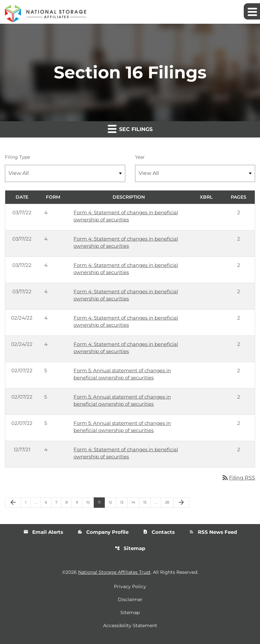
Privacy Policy (130, 586)
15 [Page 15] (147, 502)
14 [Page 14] (135, 502)
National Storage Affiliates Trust (114, 572)
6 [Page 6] (48, 502)
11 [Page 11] (101, 502)
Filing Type (17, 157)
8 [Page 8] (68, 502)
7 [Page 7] (58, 502)
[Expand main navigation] (252, 11)
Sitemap (130, 548)
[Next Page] (181, 503)
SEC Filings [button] (130, 129)
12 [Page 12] (112, 502)
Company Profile (103, 532)
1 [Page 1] (28, 502)
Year (140, 157)
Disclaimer (130, 599)
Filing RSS (238, 478)
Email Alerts (43, 532)
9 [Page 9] (79, 502)
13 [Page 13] (124, 502)
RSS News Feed (213, 532)
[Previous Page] (13, 503)
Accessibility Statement (130, 625)
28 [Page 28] (169, 502)
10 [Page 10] (90, 502)
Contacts (159, 532)
